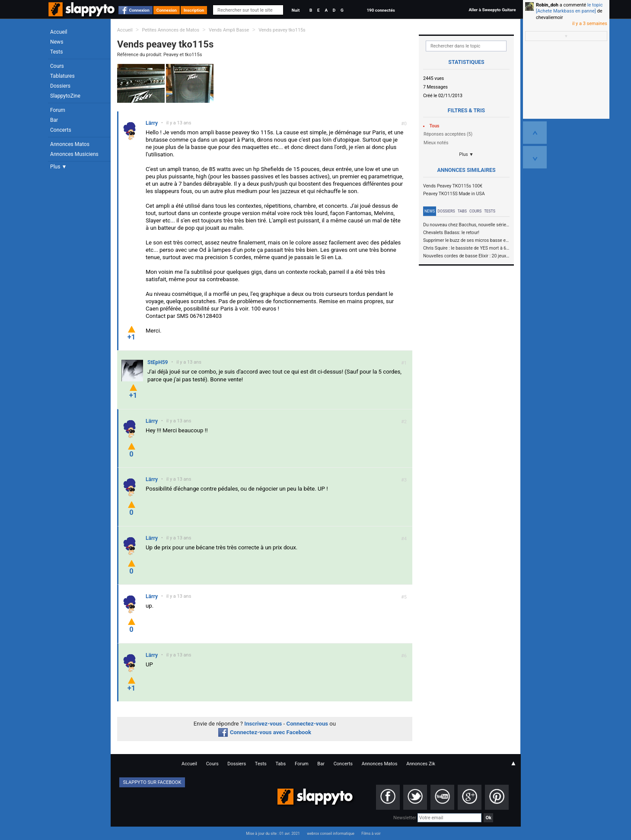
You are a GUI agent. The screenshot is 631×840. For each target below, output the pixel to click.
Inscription (194, 10)
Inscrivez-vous (263, 724)
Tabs (462, 211)
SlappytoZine (65, 96)
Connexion (139, 10)
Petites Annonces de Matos (170, 30)
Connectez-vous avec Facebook (265, 732)
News (57, 42)
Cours (57, 66)
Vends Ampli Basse (229, 30)
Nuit (296, 10)
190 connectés (381, 10)
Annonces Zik (421, 764)
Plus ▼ (58, 167)
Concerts (61, 130)
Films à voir (371, 834)
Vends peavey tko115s (282, 30)
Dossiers (60, 86)
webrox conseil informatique (331, 834)
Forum (58, 110)
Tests (56, 52)
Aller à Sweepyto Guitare (492, 10)
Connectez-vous (308, 724)
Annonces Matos (70, 144)
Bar (54, 120)
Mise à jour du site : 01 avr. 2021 (273, 834)
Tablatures (62, 76)
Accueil (59, 32)
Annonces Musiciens (74, 154)
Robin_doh (547, 5)
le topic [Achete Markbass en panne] (569, 8)
